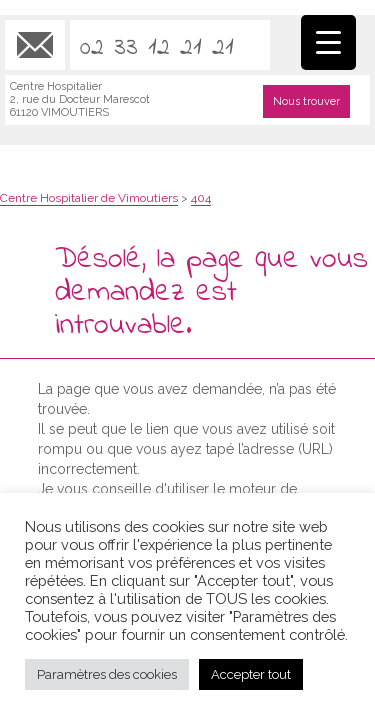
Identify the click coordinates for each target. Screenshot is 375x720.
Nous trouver (306, 101)
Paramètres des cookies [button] (107, 674)
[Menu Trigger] (328, 42)
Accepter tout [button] (251, 674)
